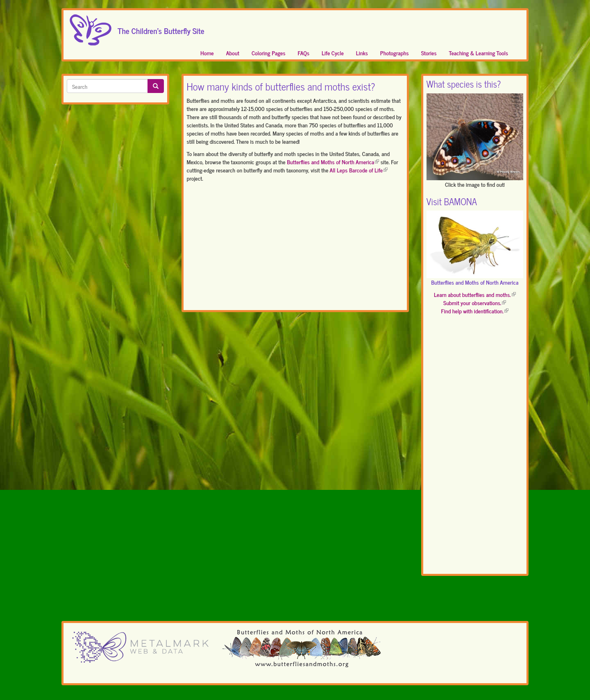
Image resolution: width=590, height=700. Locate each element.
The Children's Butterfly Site (161, 28)
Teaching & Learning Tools (479, 53)
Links (362, 53)
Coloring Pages (269, 53)
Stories (429, 53)
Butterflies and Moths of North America (333, 162)
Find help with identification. (475, 311)
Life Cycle (333, 53)
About (233, 53)
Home (207, 53)
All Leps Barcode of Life (359, 170)
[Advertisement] (295, 248)
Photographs (395, 53)
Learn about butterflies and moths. (475, 294)
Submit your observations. (475, 302)
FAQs (304, 53)
